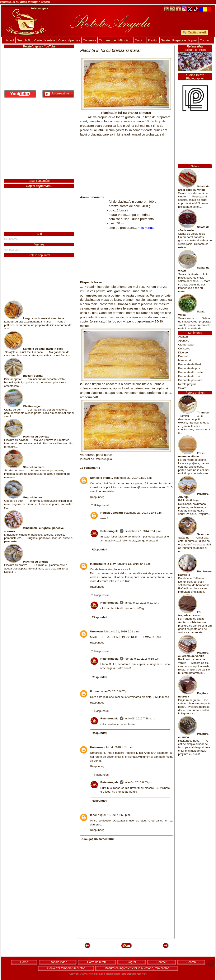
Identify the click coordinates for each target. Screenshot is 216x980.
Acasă (10, 40)
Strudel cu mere (34, 467)
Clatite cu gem (33, 406)
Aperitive (74, 40)
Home (24, 962)
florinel (95, 691)
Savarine (203, 534)
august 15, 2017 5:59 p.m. (114, 815)
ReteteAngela (109, 531)
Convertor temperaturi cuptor (66, 968)
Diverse (183, 352)
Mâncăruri (125, 40)
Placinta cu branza (35, 562)
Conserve (90, 40)
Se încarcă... (12, 239)
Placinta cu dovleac (36, 437)
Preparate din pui (189, 376)
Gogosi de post (33, 497)
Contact (205, 40)
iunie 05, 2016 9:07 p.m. (116, 691)
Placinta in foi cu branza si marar (126, 113)
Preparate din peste (191, 372)
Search (191, 962)
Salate (165, 40)
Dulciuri (140, 40)
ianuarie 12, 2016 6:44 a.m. (134, 564)
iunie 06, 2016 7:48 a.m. (140, 718)
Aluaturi (183, 337)
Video (62, 40)
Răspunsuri (102, 505)
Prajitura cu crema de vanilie (193, 654)
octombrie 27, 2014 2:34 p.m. (143, 531)
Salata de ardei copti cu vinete (194, 188)
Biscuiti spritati (33, 376)
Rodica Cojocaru (112, 513)
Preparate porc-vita (190, 380)
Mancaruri (184, 360)
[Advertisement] (126, 166)
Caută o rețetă (197, 32)
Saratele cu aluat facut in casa (43, 349)
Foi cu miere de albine (192, 455)
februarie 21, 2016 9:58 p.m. (142, 659)
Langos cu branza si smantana (44, 318)
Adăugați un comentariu (98, 839)
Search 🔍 (24, 40)
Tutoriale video (58, 962)
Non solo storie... (102, 478)
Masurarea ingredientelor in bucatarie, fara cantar (137, 968)
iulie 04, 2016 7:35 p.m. (119, 747)
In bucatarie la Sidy (103, 564)
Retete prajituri (187, 384)
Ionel (93, 815)
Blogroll (132, 962)
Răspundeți (97, 497)
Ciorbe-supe (107, 40)
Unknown (96, 631)
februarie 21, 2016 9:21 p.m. (122, 631)
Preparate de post (185, 40)
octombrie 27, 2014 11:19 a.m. (133, 478)
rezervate (142, 974)
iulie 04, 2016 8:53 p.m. (139, 782)
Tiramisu (203, 413)
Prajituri (153, 40)
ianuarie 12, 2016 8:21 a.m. (142, 603)
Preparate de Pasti (190, 364)
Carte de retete (45, 40)
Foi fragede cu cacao (190, 614)
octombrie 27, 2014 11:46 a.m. (143, 513)
